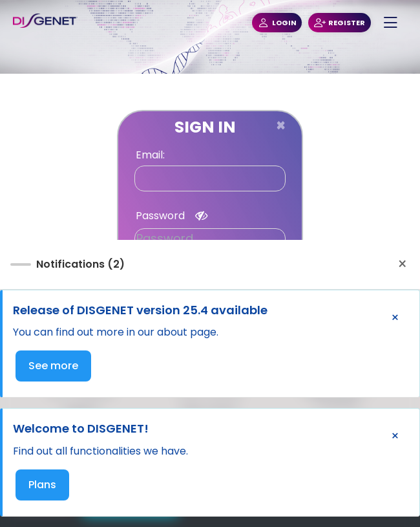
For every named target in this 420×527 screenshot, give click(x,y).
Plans (42, 485)
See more (53, 366)
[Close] (281, 125)
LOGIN (277, 23)
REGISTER (340, 23)
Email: (150, 155)
